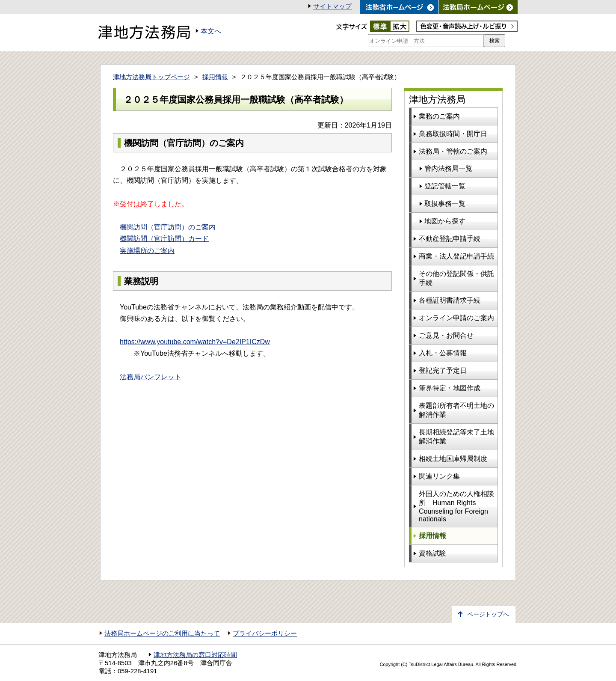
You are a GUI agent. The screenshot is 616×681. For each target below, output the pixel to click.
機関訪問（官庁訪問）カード (164, 239)
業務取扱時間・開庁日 (453, 134)
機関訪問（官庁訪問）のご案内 (168, 227)
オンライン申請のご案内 (456, 318)
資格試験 (432, 553)
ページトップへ (488, 614)
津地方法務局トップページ (151, 77)
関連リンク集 (439, 476)
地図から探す (445, 221)
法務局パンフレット (151, 377)
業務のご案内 (439, 116)
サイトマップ (332, 6)
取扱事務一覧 (445, 204)
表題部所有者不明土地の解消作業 (456, 410)
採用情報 (215, 77)
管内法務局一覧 (448, 168)
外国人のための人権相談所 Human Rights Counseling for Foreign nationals (456, 506)
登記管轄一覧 (445, 186)
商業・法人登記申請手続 (456, 256)
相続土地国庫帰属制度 (453, 459)
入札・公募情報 (443, 353)
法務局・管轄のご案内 (453, 151)
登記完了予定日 (443, 370)
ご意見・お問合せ (446, 335)
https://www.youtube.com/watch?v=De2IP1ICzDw (195, 342)
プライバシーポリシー (265, 633)
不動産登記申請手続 (450, 239)
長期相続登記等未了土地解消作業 (456, 437)
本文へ (211, 31)
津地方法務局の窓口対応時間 (195, 655)
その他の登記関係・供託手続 (456, 278)
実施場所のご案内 (147, 251)
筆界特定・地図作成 (450, 388)
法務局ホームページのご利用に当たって (162, 633)
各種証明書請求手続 (450, 300)
